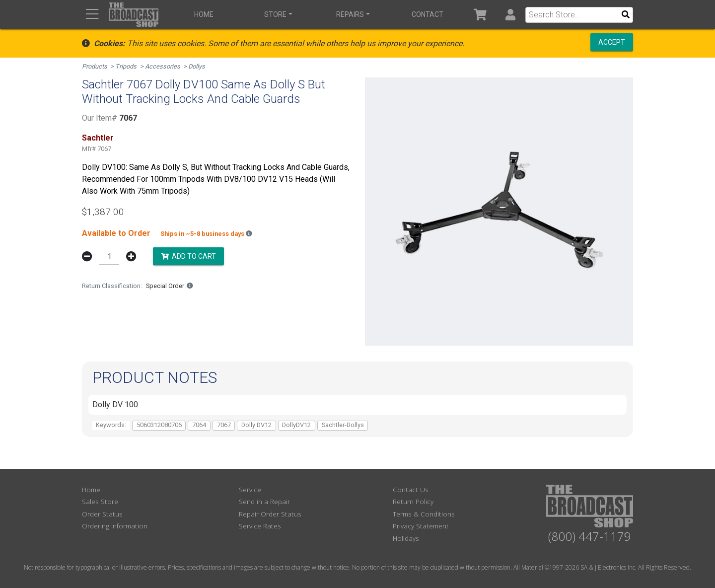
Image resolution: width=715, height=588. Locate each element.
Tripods (126, 66)
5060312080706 (159, 425)
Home (204, 14)
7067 (224, 425)
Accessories (163, 66)
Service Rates (260, 526)
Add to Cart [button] (188, 256)
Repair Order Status (270, 514)
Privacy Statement (421, 526)
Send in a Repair (264, 501)
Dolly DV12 (256, 425)
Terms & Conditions (424, 514)
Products (95, 66)
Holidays (406, 538)
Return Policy (413, 501)
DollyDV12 (296, 425)
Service (250, 489)
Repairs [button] (350, 14)
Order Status (102, 514)
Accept (612, 42)
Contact (428, 14)
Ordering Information (115, 526)
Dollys (197, 66)
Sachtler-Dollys (343, 425)
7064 (199, 425)
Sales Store (100, 501)
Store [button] (275, 14)
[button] (510, 15)
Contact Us (411, 489)
